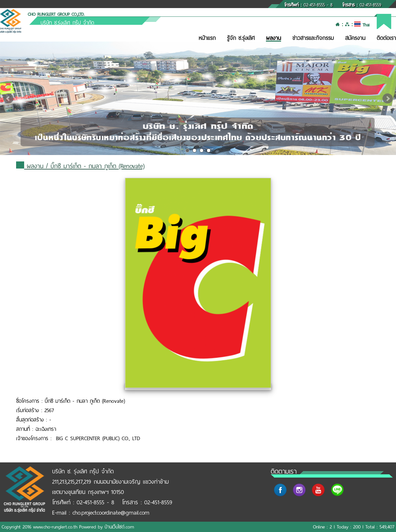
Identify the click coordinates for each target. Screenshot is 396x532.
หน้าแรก (207, 38)
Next (388, 99)
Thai (362, 25)
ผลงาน (273, 38)
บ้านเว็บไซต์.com (119, 527)
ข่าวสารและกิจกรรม (313, 38)
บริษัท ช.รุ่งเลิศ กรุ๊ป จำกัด (67, 23)
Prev (8, 99)
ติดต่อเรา (386, 38)
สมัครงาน (355, 38)
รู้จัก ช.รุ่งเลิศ (241, 38)
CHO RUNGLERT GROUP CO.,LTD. (56, 14)
